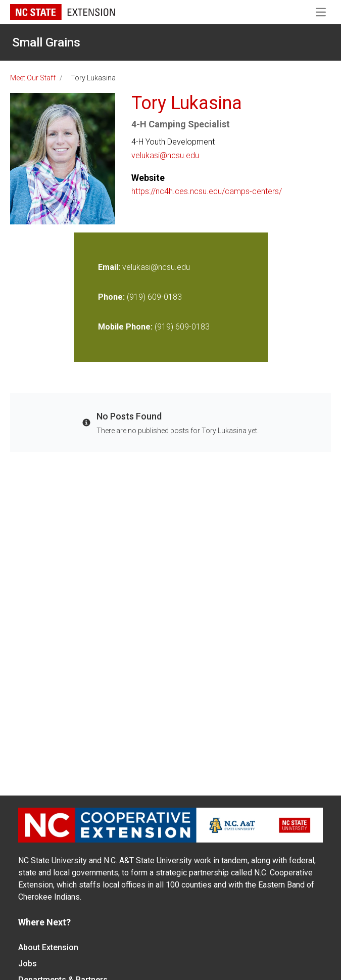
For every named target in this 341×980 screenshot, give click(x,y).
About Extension (48, 947)
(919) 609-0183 (154, 297)
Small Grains (46, 42)
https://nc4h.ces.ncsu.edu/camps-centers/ (207, 191)
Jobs (28, 964)
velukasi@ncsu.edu (165, 155)
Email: (110, 267)
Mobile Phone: (125, 327)
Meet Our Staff (33, 78)
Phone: (111, 297)
